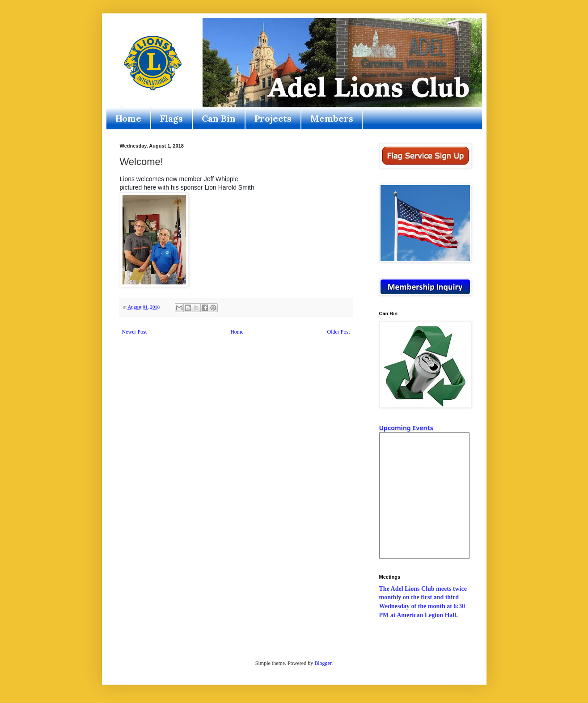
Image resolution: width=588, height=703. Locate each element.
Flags (171, 118)
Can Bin (219, 118)
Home (128, 118)
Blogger (323, 663)
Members (332, 118)
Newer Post (135, 332)
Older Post (339, 332)
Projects (273, 118)
